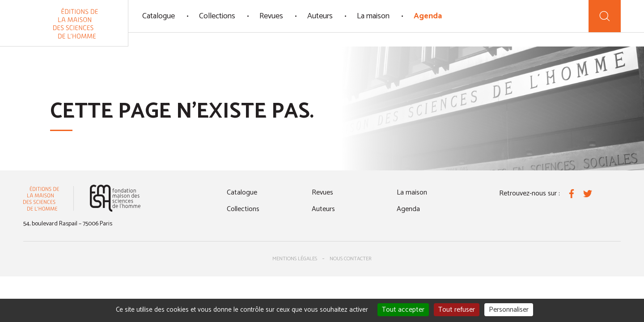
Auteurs (320, 16)
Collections (217, 16)
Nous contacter (351, 259)
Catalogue (159, 16)
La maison (373, 16)
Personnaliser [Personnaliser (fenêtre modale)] (509, 310)
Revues (271, 16)
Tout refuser (457, 310)
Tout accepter (403, 310)
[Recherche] (605, 16)
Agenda (428, 16)
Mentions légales (295, 259)
